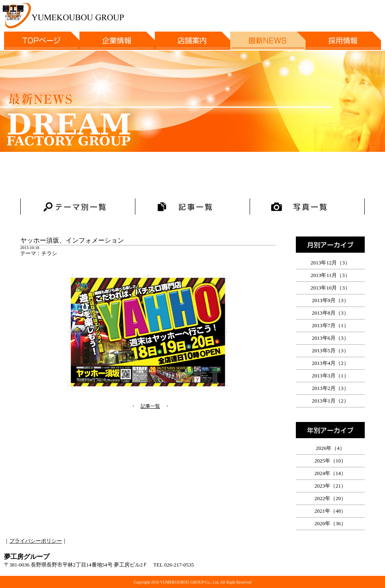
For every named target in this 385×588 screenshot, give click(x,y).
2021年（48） (330, 511)
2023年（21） (330, 486)
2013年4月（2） (330, 363)
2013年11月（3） (330, 275)
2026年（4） (330, 448)
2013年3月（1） (330, 376)
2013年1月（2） (330, 401)
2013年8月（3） (330, 313)
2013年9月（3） (330, 300)
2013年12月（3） (330, 263)
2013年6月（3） (330, 338)
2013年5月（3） (330, 350)
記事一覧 (150, 406)
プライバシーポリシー (36, 541)
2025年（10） (330, 461)
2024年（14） (330, 473)
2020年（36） (330, 523)
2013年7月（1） (330, 325)
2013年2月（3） (330, 388)
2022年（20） (330, 498)
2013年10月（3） (330, 288)
